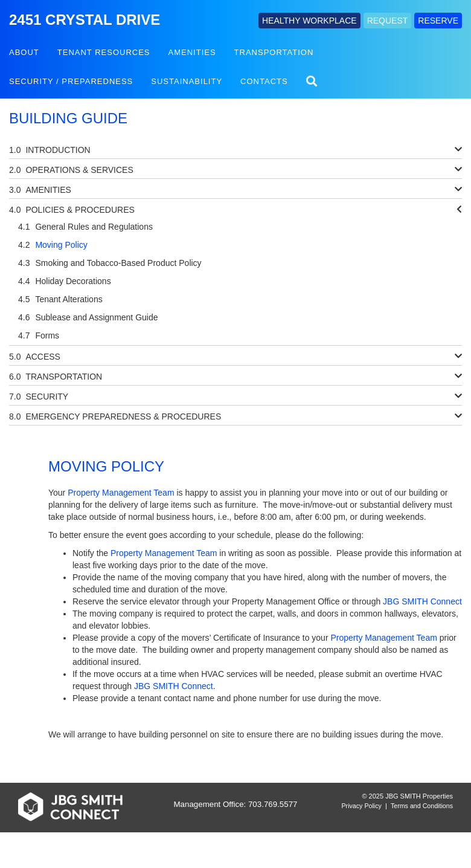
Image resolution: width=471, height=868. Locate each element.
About (24, 52)
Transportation (274, 52)
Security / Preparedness (71, 81)
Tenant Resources (104, 52)
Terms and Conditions (422, 806)
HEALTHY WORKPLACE (309, 21)
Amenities (192, 52)
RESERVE (438, 21)
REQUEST (388, 21)
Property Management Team (121, 493)
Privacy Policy (362, 806)
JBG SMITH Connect (422, 601)
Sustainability (187, 81)
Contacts (264, 81)
